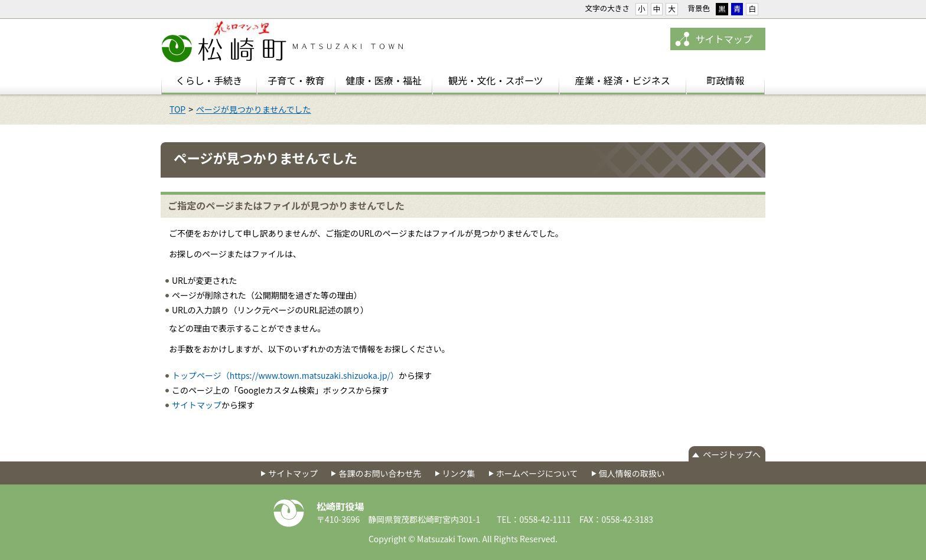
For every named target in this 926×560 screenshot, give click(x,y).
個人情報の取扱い (632, 473)
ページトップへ (732, 454)
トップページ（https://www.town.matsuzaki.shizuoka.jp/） (285, 375)
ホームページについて (537, 473)
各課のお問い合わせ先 (380, 473)
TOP (177, 109)
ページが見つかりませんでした (254, 109)
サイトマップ (724, 39)
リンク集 (459, 473)
